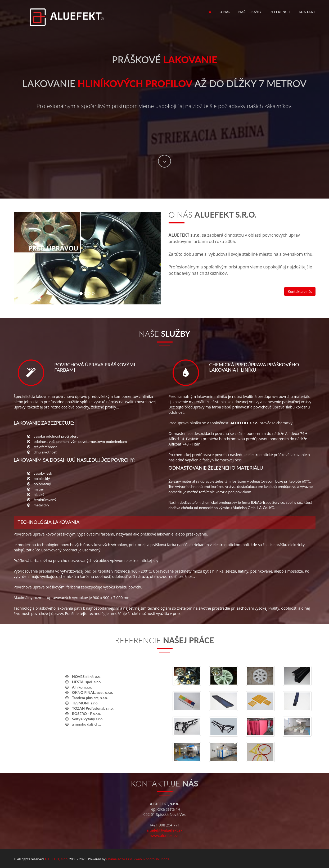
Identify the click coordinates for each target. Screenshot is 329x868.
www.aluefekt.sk (164, 836)
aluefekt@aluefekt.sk (165, 830)
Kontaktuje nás (300, 291)
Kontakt (307, 12)
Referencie (280, 12)
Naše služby (250, 12)
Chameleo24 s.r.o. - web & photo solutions (138, 859)
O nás (225, 12)
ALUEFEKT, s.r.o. (56, 859)
